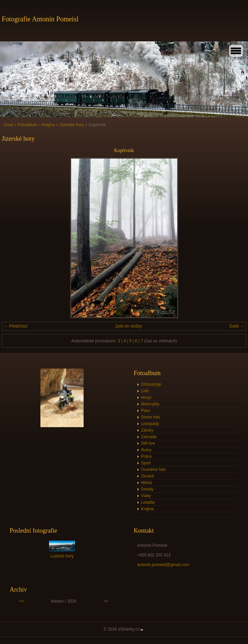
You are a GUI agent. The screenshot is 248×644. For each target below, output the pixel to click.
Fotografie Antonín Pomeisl (40, 19)
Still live (148, 443)
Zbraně (147, 476)
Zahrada (149, 437)
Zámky (147, 430)
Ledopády (150, 424)
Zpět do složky (129, 326)
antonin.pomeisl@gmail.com (163, 565)
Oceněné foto (153, 470)
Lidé (145, 391)
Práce (146, 456)
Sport (146, 463)
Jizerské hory (72, 125)
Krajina (48, 125)
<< (21, 601)
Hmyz (146, 398)
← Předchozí (16, 326)
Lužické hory (62, 556)
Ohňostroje (151, 384)
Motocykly (150, 404)
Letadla (148, 502)
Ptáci (146, 411)
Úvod (8, 125)
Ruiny (146, 450)
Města (147, 483)
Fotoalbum (27, 125)
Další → (237, 326)
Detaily (147, 489)
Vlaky (146, 496)
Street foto (150, 417)
